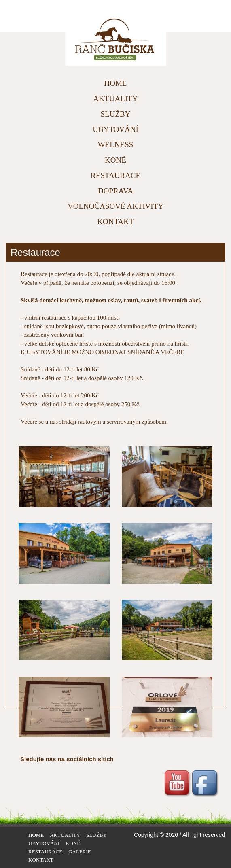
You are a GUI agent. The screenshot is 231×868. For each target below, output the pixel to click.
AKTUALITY (116, 99)
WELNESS (116, 145)
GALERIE (80, 852)
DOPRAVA (115, 191)
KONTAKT (115, 222)
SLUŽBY (116, 114)
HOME (116, 83)
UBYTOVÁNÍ (115, 129)
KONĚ (115, 160)
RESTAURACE (115, 175)
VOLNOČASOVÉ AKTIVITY (115, 206)
